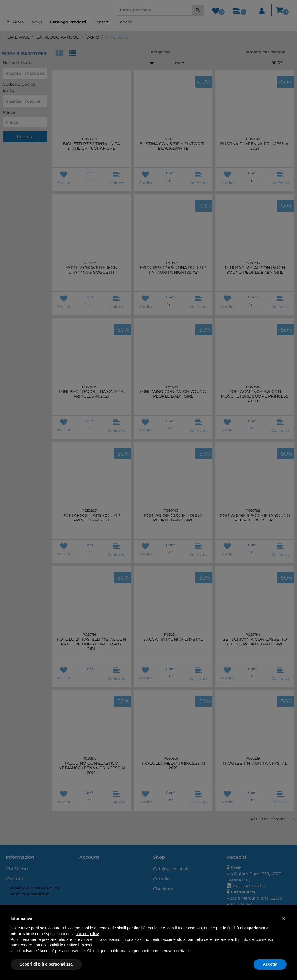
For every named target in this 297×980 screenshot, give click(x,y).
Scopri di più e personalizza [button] (46, 964)
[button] (284, 918)
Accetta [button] (270, 964)
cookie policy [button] (87, 934)
